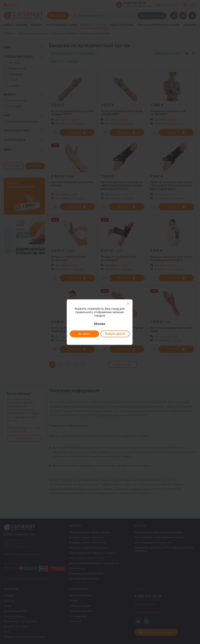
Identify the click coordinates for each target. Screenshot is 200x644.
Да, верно (84, 334)
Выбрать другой (115, 334)
